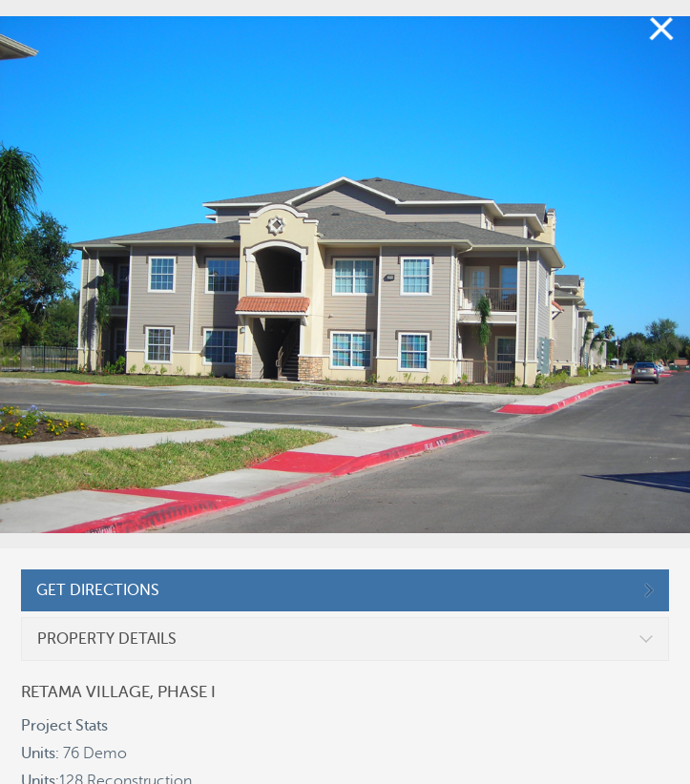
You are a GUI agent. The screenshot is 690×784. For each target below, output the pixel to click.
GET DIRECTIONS (98, 590)
